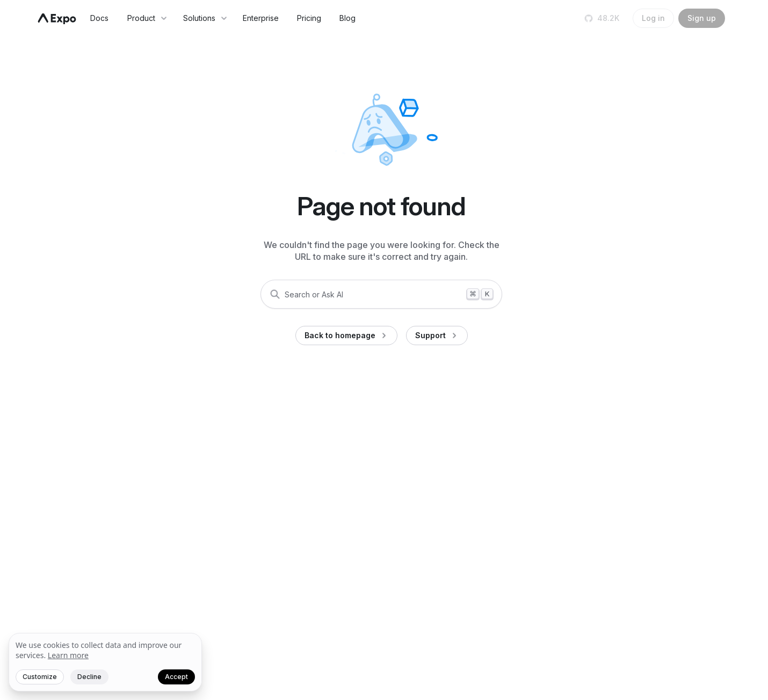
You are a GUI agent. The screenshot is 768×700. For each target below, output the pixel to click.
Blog (347, 18)
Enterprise (261, 18)
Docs (99, 18)
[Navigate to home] (57, 19)
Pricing (309, 18)
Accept (176, 677)
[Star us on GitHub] (603, 18)
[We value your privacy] (105, 662)
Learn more (68, 655)
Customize (40, 677)
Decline (89, 677)
